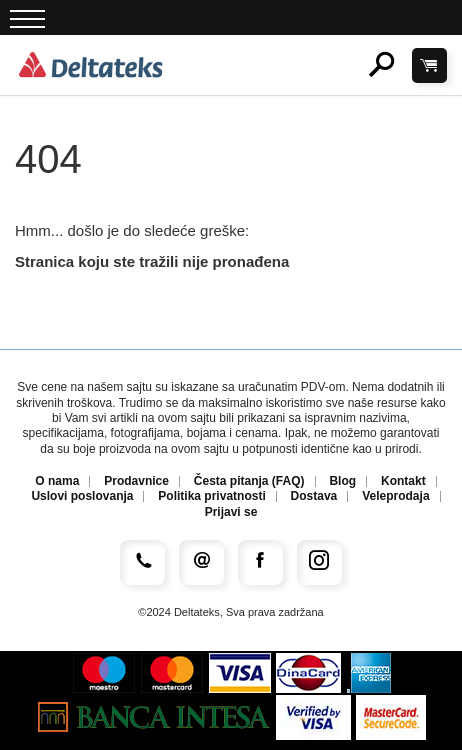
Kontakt (403, 481)
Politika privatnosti (211, 496)
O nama (57, 481)
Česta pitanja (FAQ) (249, 481)
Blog (342, 481)
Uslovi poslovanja (82, 496)
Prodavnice (136, 481)
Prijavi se (231, 512)
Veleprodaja (395, 496)
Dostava (314, 496)
